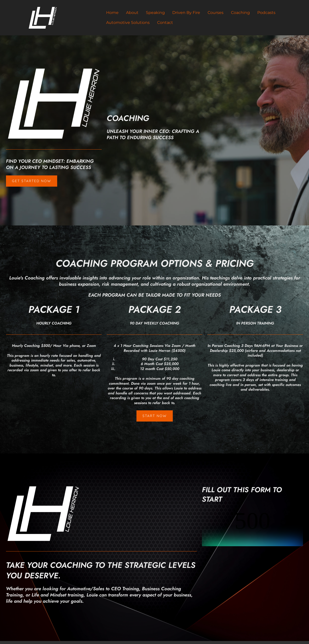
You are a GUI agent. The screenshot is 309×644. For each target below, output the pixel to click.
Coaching (240, 13)
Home (112, 13)
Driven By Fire (186, 13)
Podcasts (266, 13)
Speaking (155, 13)
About (132, 13)
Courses (216, 13)
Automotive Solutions (128, 23)
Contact (165, 23)
